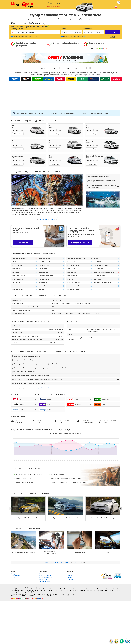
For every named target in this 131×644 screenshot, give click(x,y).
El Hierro (61, 589)
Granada (94, 589)
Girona (80, 589)
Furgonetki (70, 578)
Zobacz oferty (18, 134)
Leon (22, 590)
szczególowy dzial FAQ (38, 388)
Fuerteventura (68, 589)
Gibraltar (75, 589)
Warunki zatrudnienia (45, 581)
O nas (41, 574)
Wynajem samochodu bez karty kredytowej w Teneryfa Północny (101, 186)
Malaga (37, 590)
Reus (62, 590)
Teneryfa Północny (110, 590)
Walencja (30, 592)
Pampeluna (57, 590)
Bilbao (45, 589)
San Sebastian (68, 590)
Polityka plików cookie (45, 578)
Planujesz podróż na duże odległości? (99, 176)
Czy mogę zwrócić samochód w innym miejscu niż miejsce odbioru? (35, 364)
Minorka (46, 590)
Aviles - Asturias (26, 589)
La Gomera (108, 589)
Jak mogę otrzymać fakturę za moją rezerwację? (30, 383)
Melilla (41, 590)
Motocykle (70, 580)
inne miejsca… (37, 592)
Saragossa (96, 590)
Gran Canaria (87, 589)
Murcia (51, 590)
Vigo (25, 592)
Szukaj (112, 32)
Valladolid (21, 592)
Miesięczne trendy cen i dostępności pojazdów (65, 434)
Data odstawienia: (88, 29)
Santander (76, 590)
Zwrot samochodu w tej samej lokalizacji (25, 37)
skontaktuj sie (52, 388)
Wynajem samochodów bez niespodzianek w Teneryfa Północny (101, 181)
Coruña (55, 589)
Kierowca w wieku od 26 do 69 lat (74, 37)
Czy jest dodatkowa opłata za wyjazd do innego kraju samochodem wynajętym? (40, 368)
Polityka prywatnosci (45, 576)
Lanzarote (17, 590)
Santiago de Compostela (86, 590)
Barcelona (39, 589)
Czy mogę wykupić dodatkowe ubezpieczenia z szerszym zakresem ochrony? (39, 380)
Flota (68, 574)
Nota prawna (43, 580)
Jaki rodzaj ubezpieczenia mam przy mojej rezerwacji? (31, 376)
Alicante (13, 589)
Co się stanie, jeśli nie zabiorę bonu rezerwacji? (29, 360)
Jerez (102, 589)
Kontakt (13, 578)
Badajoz (33, 589)
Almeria (18, 589)
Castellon (50, 589)
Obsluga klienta (15, 574)
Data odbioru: (65, 29)
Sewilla (102, 590)
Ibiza (99, 589)
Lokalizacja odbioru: (17, 29)
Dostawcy (70, 576)
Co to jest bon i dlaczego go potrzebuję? (27, 356)
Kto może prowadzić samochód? (24, 372)
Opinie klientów (15, 576)
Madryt (26, 590)
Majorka (31, 590)
